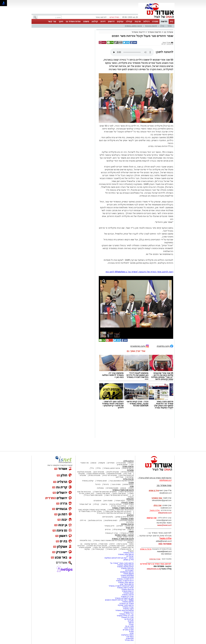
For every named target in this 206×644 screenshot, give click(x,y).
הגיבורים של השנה (127, 492)
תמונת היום (108, 501)
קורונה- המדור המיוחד (125, 537)
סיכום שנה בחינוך (119, 493)
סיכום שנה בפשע (104, 493)
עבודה (131, 624)
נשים (132, 544)
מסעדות (130, 470)
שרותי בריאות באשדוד (125, 588)
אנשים (94, 463)
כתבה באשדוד (128, 609)
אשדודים (111, 463)
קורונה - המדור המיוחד (124, 535)
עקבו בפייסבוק (165, 346)
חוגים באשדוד (102, 481)
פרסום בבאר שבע (127, 584)
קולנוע (95, 21)
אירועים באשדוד (128, 589)
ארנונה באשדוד (128, 595)
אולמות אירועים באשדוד (125, 610)
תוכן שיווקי (130, 526)
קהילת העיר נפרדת (119, 506)
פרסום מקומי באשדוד (125, 565)
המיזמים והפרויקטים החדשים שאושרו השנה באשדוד (114, 540)
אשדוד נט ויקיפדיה (126, 603)
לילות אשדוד (120, 501)
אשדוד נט (168, 32)
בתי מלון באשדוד (127, 568)
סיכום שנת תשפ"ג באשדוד (123, 490)
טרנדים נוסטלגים (95, 520)
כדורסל (106, 484)
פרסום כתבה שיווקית (126, 605)
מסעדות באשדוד (127, 577)
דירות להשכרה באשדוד (125, 581)
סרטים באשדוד (125, 549)
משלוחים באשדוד (127, 575)
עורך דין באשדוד (127, 617)
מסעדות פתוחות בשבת (96, 474)
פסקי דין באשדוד (127, 533)
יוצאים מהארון (122, 465)
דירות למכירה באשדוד (125, 579)
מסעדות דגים (99, 472)
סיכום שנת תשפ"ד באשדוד (123, 508)
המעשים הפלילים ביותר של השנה (107, 547)
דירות (103, 21)
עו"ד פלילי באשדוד (126, 614)
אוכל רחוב (119, 477)
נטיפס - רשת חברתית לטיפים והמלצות (119, 558)
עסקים (120, 21)
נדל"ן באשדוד (128, 553)
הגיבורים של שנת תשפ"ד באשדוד (121, 510)
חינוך (61, 21)
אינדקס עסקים (91, 544)
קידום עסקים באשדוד (125, 567)
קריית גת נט (129, 619)
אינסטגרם (97, 501)
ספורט (155, 21)
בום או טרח (122, 463)
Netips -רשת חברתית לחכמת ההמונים (119, 600)
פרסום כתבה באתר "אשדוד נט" (122, 563)
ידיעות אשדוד (138, 32)
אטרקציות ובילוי (119, 529)
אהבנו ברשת (122, 544)
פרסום (131, 623)
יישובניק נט (129, 570)
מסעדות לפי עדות (110, 475)
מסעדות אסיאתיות (114, 474)
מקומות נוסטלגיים (127, 520)
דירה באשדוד (129, 612)
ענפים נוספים (129, 484)
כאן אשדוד (130, 638)
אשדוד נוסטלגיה (127, 519)
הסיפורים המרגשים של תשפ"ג (105, 492)
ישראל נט (130, 556)
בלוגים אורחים (108, 517)
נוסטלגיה (100, 488)
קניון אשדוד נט (98, 549)
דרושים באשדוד (128, 591)
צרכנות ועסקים (127, 524)
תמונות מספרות (112, 488)
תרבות (138, 21)
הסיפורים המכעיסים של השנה (117, 495)
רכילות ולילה (128, 461)
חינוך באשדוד (112, 549)
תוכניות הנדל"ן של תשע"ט (97, 546)
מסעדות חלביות (113, 472)
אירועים (131, 501)
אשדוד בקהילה (127, 502)
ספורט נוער (116, 484)
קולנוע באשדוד (88, 481)
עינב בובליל (129, 640)
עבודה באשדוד (128, 607)
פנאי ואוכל (104, 544)
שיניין (132, 633)
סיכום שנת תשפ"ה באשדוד (123, 539)
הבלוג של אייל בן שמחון (125, 517)
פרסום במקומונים (127, 572)
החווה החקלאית (128, 635)
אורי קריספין (152, 518)
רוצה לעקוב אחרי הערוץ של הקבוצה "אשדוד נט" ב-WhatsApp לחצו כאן (139, 272)
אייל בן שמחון (129, 560)
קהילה (129, 21)
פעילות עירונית (116, 504)
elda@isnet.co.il (165, 513)
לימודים (120, 526)
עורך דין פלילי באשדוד (125, 616)
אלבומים (130, 499)
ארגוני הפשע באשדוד (133, 26)
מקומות (102, 463)
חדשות (164, 21)
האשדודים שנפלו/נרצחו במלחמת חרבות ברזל (114, 513)
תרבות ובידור (128, 479)
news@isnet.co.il (164, 525)
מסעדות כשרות (95, 475)
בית (172, 21)
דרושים (111, 21)
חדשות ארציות (151, 26)
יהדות (113, 544)
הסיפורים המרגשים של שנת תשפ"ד (118, 511)
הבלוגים (130, 515)
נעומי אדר (130, 637)
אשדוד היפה (129, 504)
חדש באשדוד (109, 526)
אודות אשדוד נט (73, 21)
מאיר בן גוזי (129, 626)
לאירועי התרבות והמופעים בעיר (122, 481)
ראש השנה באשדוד (117, 546)
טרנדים (108, 529)
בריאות (105, 504)
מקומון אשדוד (128, 574)
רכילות (146, 21)
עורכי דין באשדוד (111, 533)
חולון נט (130, 621)
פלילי (170, 26)
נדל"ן (162, 26)
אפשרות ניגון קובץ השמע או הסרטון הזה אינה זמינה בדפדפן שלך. (132, 52)
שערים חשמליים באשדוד (124, 598)
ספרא (131, 631)
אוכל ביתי (128, 474)
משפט (86, 21)
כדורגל (98, 484)
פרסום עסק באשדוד (126, 554)
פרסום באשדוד (128, 602)
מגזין (132, 486)
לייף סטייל (130, 528)
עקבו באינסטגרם (140, 346)
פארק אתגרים (128, 630)
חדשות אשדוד (154, 32)
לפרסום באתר (101, 17)
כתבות (131, 488)
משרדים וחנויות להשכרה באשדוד (121, 586)
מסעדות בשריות (128, 472)
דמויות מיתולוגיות (111, 520)
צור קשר (52, 21)
